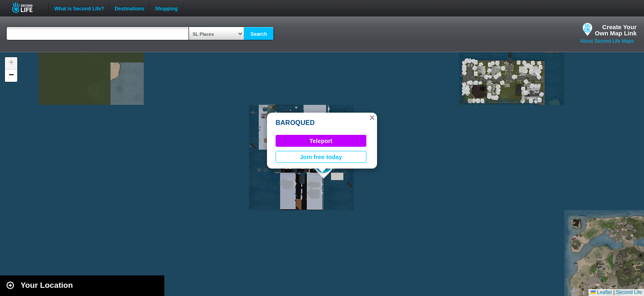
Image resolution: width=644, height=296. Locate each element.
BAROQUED (295, 123)
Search (259, 34)
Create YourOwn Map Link (616, 30)
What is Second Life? (79, 8)
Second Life (27, 8)
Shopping (166, 8)
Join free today (321, 157)
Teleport (321, 141)
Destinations (129, 8)
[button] (372, 118)
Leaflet (601, 292)
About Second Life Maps (607, 41)
